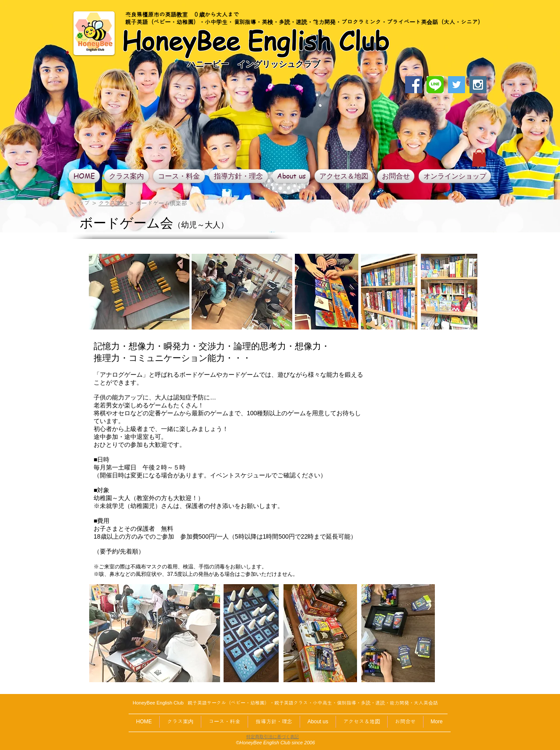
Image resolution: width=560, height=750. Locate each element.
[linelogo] (435, 85)
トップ (81, 203)
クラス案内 (114, 203)
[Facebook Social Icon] (414, 85)
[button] (479, 158)
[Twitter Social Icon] (457, 85)
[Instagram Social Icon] (478, 85)
